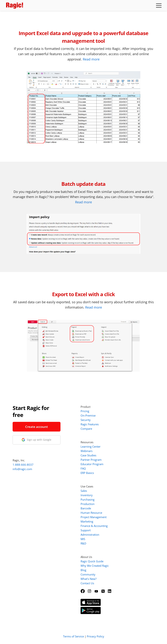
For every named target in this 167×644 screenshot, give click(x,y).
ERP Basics (87, 473)
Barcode (86, 508)
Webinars (87, 451)
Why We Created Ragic (95, 566)
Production (88, 504)
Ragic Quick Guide (92, 561)
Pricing (85, 411)
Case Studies (88, 455)
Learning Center (91, 447)
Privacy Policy (95, 636)
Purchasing (88, 499)
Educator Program (92, 464)
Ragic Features (90, 424)
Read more (91, 59)
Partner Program (91, 460)
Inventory (87, 495)
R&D (83, 543)
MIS (83, 539)
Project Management (94, 517)
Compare (86, 429)
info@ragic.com (22, 469)
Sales (84, 491)
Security (86, 420)
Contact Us (87, 583)
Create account (37, 427)
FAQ (83, 468)
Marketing (87, 521)
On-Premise (88, 415)
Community (88, 574)
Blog (83, 570)
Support (86, 530)
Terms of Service (73, 636)
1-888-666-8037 (23, 465)
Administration (90, 535)
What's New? (89, 579)
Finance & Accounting (94, 526)
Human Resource (91, 513)
